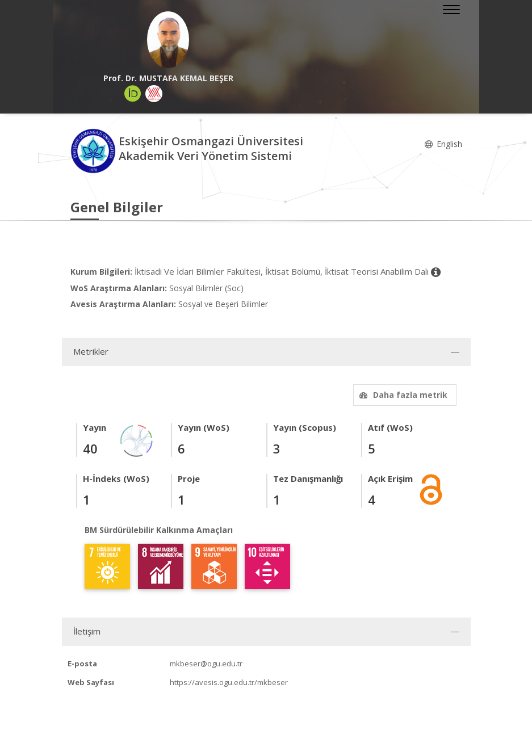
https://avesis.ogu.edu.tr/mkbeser (229, 682)
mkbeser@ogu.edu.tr (206, 663)
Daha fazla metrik (402, 395)
